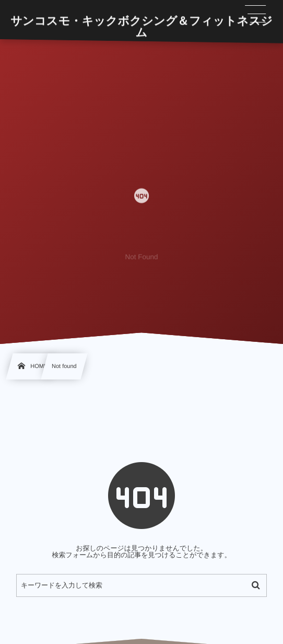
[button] (256, 14)
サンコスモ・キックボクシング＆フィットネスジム (141, 27)
